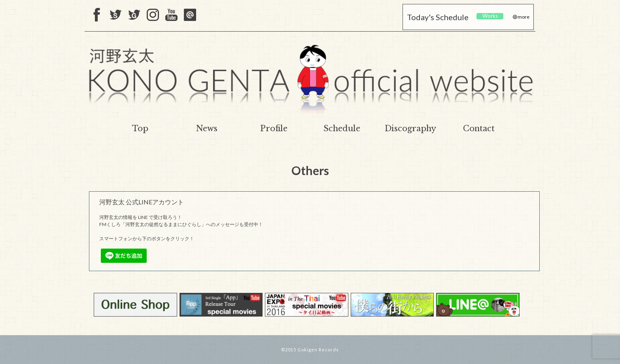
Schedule (342, 128)
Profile (274, 128)
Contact (479, 128)
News (207, 128)
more (523, 17)
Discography (410, 128)
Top (140, 128)
